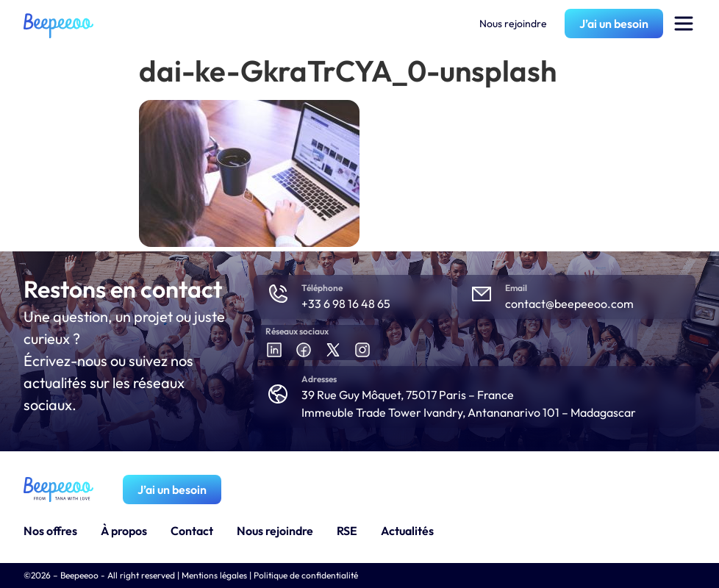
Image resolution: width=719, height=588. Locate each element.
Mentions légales (214, 575)
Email (516, 288)
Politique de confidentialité (306, 575)
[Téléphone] (278, 294)
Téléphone (322, 288)
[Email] (482, 294)
